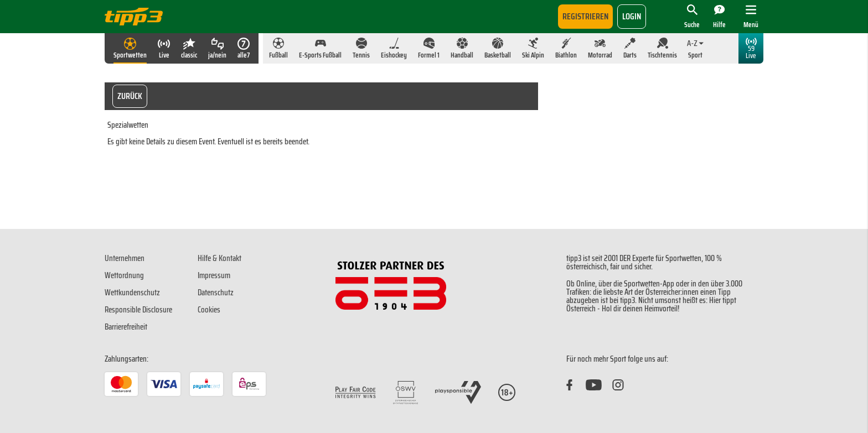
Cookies (209, 310)
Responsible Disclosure (138, 310)
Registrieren (585, 16)
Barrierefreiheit (126, 327)
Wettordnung (124, 275)
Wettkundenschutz (132, 293)
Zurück (130, 96)
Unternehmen (125, 258)
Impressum (214, 275)
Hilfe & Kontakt (219, 258)
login (632, 16)
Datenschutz (216, 293)
